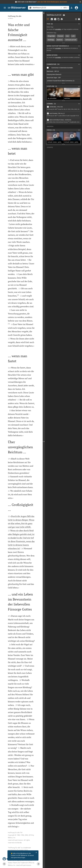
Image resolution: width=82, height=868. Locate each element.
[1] (29, 231)
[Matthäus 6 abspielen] (63, 107)
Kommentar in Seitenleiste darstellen (62, 68)
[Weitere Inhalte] (63, 43)
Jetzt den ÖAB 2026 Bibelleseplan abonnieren (52, 2)
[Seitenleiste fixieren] (44, 13)
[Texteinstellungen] (72, 8)
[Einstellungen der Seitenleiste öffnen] (76, 19)
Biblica (11, 18)
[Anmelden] (76, 8)
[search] (47, 8)
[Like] (48, 19)
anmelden (58, 29)
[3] (9, 324)
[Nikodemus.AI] (4, 859)
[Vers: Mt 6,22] (64, 15)
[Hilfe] (79, 19)
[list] (63, 76)
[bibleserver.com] (17, 8)
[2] (18, 295)
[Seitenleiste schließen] (44, 442)
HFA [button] (66, 8)
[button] (80, 2)
